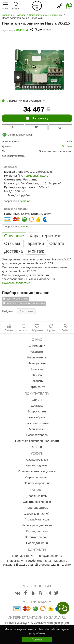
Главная (7, 15)
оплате (25, 227)
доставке (25, 201)
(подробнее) (37, 633)
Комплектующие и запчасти (46, 15)
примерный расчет (37, 175)
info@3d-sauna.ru (50, 556)
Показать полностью (16, 283)
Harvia (68, 141)
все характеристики (14, 156)
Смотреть (26, 311)
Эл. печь (67, 146)
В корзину (37, 118)
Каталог (20, 15)
